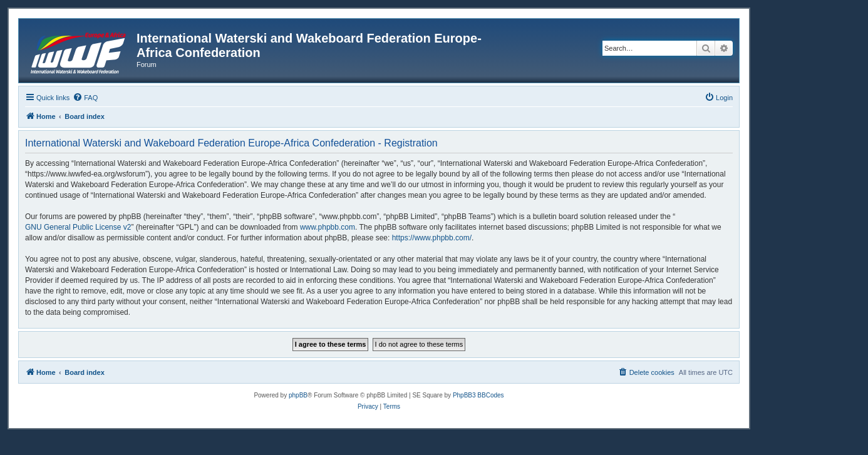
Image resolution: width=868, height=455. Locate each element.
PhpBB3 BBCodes (478, 395)
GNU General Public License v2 (78, 227)
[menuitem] (85, 98)
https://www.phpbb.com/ (432, 238)
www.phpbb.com (328, 227)
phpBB (298, 395)
